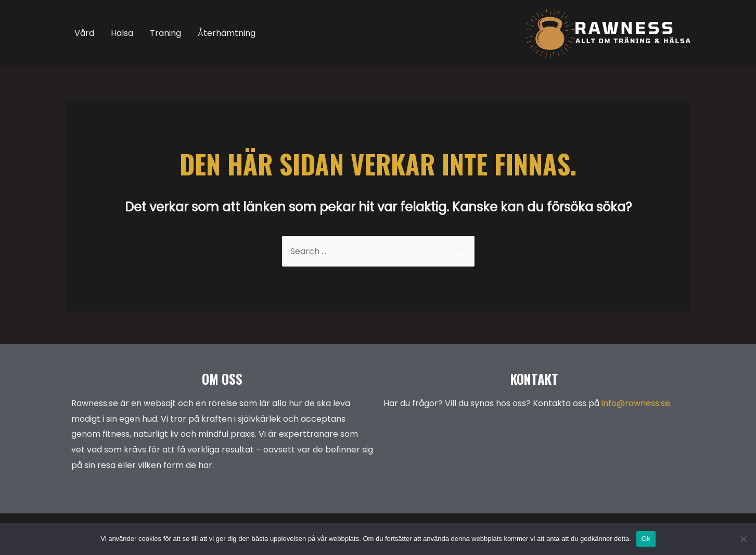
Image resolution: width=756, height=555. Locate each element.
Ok (646, 539)
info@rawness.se (636, 403)
